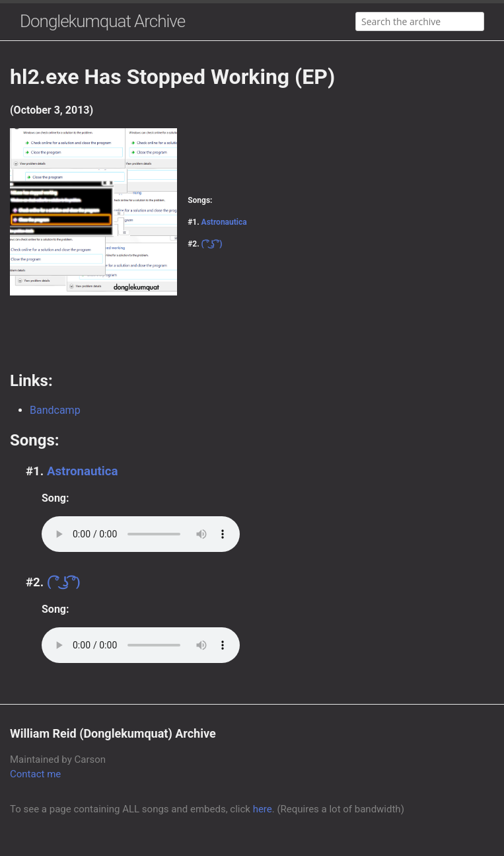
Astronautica (224, 222)
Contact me (35, 774)
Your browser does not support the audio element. (141, 534)
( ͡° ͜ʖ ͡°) (212, 244)
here (263, 809)
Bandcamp (55, 410)
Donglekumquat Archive (102, 21)
